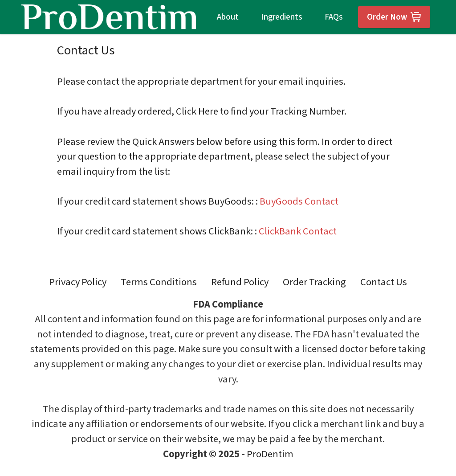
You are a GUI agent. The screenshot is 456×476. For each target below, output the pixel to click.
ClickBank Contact (298, 231)
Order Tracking (314, 282)
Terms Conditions (159, 282)
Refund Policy (240, 282)
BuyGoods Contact (299, 201)
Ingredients (282, 17)
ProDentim (270, 454)
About (228, 17)
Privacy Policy (78, 282)
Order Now (394, 17)
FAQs (334, 17)
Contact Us (384, 282)
